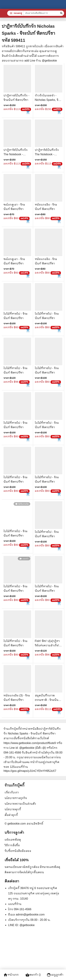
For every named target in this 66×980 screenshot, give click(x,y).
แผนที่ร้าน (15, 904)
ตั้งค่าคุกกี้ (11, 815)
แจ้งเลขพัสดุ (13, 840)
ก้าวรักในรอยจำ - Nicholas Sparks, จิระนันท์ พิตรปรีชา (48, 100)
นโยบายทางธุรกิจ (16, 798)
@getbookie (27, 925)
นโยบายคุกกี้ (13, 809)
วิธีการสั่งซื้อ (12, 845)
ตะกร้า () (33, 975)
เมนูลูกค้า (55, 975)
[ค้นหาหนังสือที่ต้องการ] (62, 13)
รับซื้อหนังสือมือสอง (18, 851)
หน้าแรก (11, 975)
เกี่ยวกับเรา (12, 792)
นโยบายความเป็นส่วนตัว (20, 804)
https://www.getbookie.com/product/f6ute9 (30, 743)
